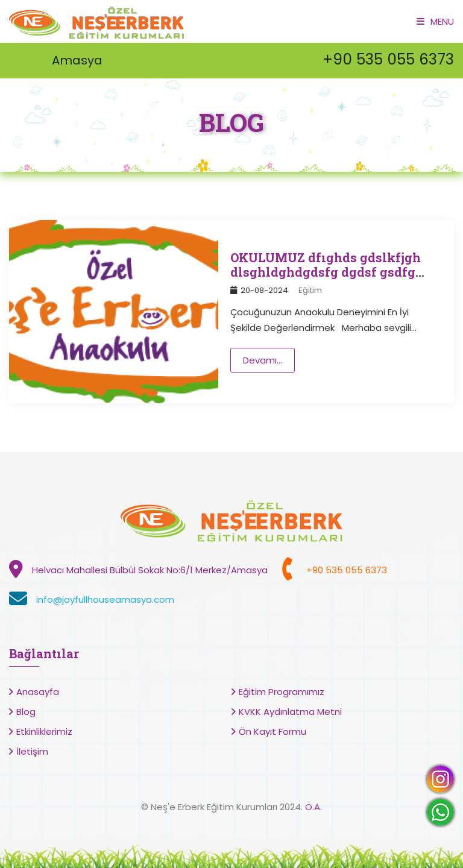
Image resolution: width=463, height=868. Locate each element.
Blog (26, 712)
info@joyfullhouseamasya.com (105, 599)
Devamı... (263, 360)
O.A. (313, 807)
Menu (435, 21)
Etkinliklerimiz (44, 731)
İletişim (32, 751)
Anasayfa (38, 692)
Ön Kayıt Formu (272, 731)
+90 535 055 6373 (388, 59)
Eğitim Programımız (282, 692)
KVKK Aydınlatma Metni (290, 712)
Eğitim (310, 290)
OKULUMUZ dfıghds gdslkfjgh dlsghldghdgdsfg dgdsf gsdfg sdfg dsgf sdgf (326, 272)
